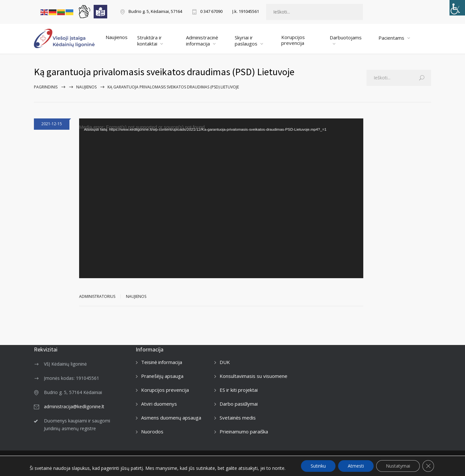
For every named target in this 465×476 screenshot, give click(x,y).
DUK (225, 362)
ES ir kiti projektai (239, 390)
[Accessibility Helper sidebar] (457, 8)
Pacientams (391, 38)
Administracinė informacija (202, 41)
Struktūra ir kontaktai (150, 41)
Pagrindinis (46, 87)
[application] (221, 198)
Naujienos (117, 37)
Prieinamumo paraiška (244, 431)
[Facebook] (430, 461)
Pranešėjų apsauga (162, 376)
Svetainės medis (238, 418)
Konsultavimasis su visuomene (253, 376)
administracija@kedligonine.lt (74, 406)
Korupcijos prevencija (293, 40)
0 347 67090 (211, 12)
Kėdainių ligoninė (81, 463)
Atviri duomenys (159, 404)
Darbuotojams (346, 37)
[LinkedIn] (416, 461)
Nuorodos (152, 431)
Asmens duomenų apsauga (171, 418)
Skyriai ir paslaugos (246, 41)
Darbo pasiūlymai (239, 404)
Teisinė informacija (162, 362)
